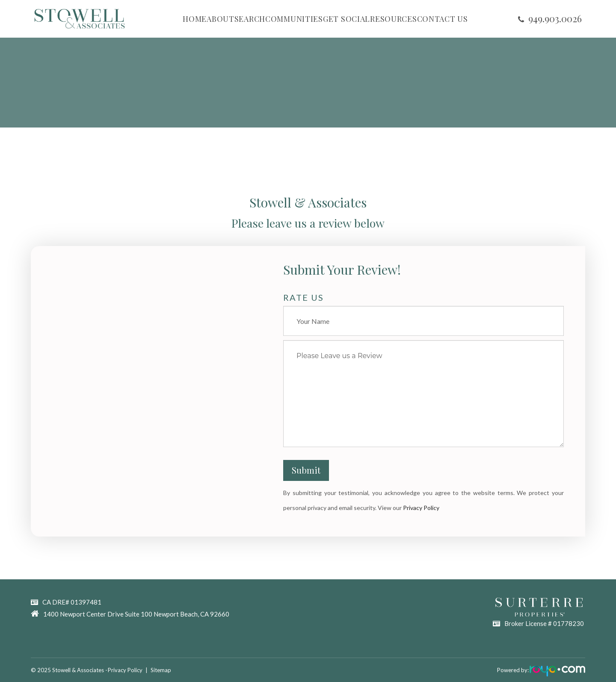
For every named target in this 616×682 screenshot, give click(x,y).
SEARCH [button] (250, 19)
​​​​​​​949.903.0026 (555, 18)
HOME (195, 19)
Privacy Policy (421, 508)
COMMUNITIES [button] (294, 19)
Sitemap (164, 670)
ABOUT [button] (221, 19)
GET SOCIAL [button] (346, 19)
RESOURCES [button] (393, 19)
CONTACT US (443, 19)
